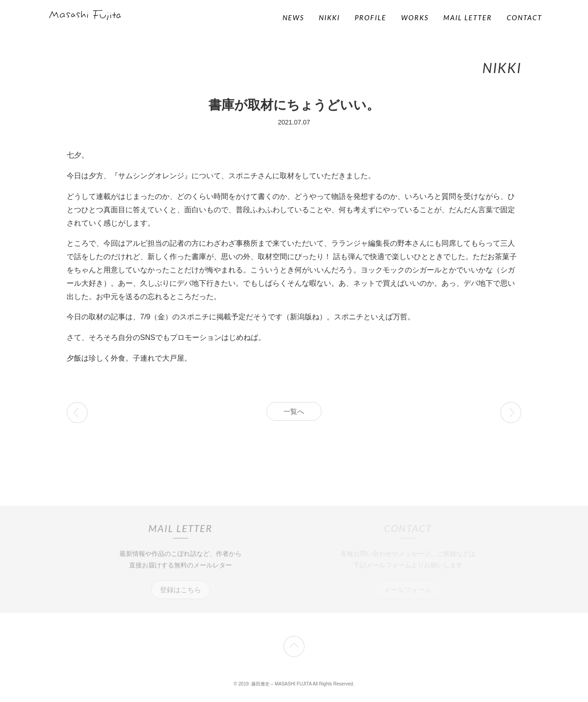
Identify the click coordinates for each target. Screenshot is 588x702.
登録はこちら (181, 590)
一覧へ (294, 411)
